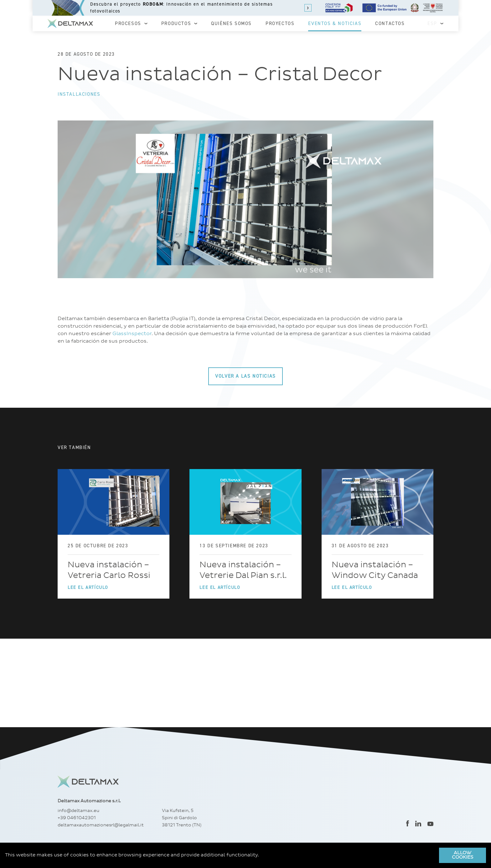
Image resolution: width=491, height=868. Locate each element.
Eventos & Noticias (335, 23)
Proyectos (280, 23)
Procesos (131, 23)
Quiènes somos (231, 23)
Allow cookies (463, 855)
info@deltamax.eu (78, 811)
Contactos (390, 23)
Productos (179, 23)
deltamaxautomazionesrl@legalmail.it (101, 825)
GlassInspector (132, 334)
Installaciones (79, 94)
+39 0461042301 (77, 818)
